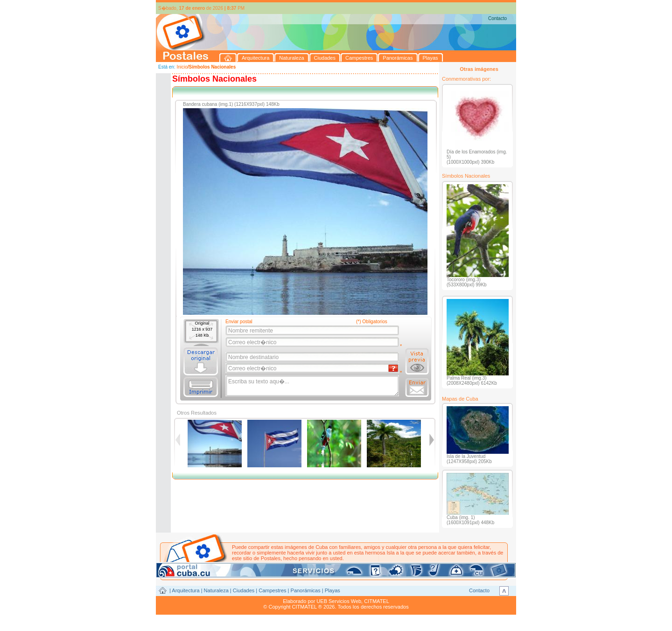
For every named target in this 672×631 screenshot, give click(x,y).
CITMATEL (377, 601)
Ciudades (244, 590)
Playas (332, 590)
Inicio (182, 67)
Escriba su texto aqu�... (313, 386)
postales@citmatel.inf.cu (311, 564)
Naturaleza (216, 590)
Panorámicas (306, 590)
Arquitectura (185, 590)
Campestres (272, 590)
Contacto (497, 18)
